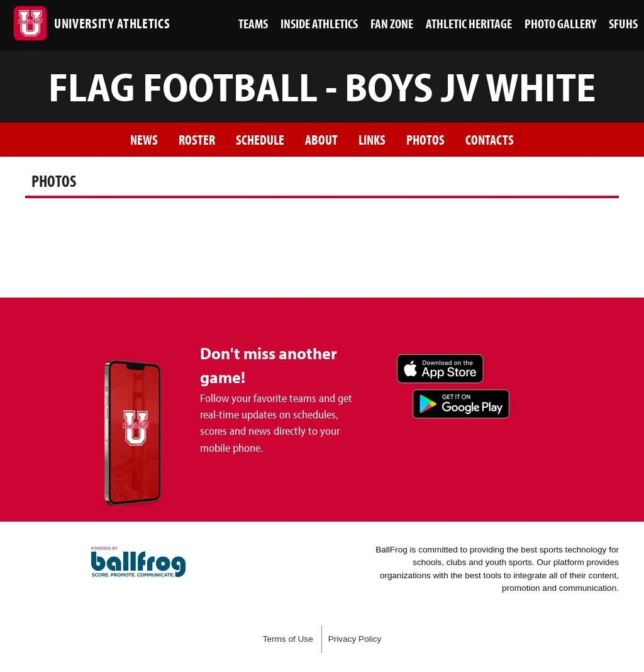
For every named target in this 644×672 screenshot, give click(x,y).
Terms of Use (288, 639)
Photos (425, 139)
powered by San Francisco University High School (138, 562)
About (321, 139)
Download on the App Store (440, 369)
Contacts (490, 139)
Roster (197, 139)
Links (372, 139)
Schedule (260, 139)
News (144, 139)
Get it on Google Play (461, 404)
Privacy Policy (355, 639)
